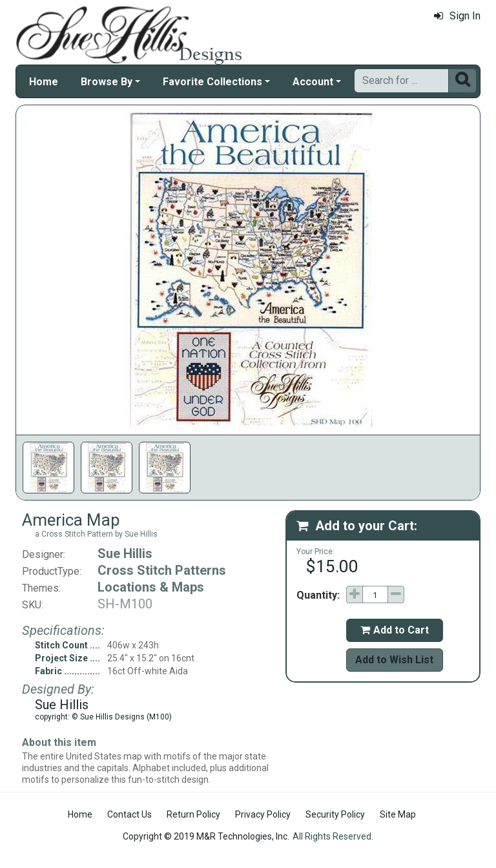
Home (44, 82)
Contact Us (129, 814)
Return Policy (193, 814)
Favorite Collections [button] (212, 82)
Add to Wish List (394, 660)
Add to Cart (395, 630)
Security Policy (335, 814)
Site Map (398, 814)
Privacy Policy (263, 814)
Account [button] (313, 82)
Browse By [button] (107, 82)
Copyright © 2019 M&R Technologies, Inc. (206, 836)
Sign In (457, 16)
